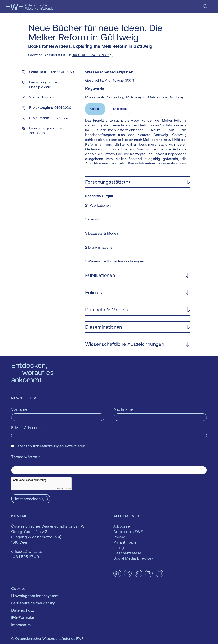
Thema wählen (26, 457)
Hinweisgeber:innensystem (35, 596)
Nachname (123, 409)
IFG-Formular (23, 617)
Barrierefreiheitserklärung (33, 603)
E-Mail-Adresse (26, 427)
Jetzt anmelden (28, 499)
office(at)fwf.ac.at (27, 551)
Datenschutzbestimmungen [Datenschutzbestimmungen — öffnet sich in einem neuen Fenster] (39, 446)
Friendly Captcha (64, 489)
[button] (137, 182)
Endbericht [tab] (120, 109)
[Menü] (211, 6)
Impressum (21, 625)
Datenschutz (23, 610)
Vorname (19, 409)
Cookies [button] (19, 588)
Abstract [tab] (95, 109)
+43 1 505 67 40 (25, 557)
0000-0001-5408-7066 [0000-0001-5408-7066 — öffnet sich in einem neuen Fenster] (91, 55)
